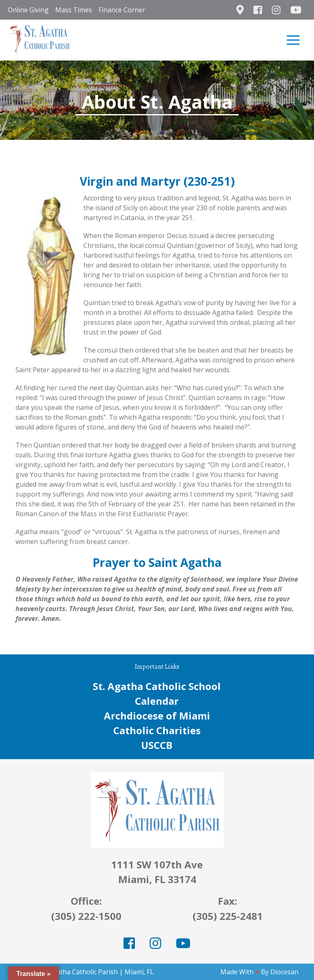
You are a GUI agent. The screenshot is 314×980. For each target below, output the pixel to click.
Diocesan (284, 972)
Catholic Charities (157, 730)
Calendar (157, 701)
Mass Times (74, 10)
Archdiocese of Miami (157, 716)
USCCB (157, 745)
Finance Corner (122, 10)
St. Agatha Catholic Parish (78, 972)
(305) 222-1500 (86, 916)
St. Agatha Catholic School (157, 686)
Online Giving (28, 10)
